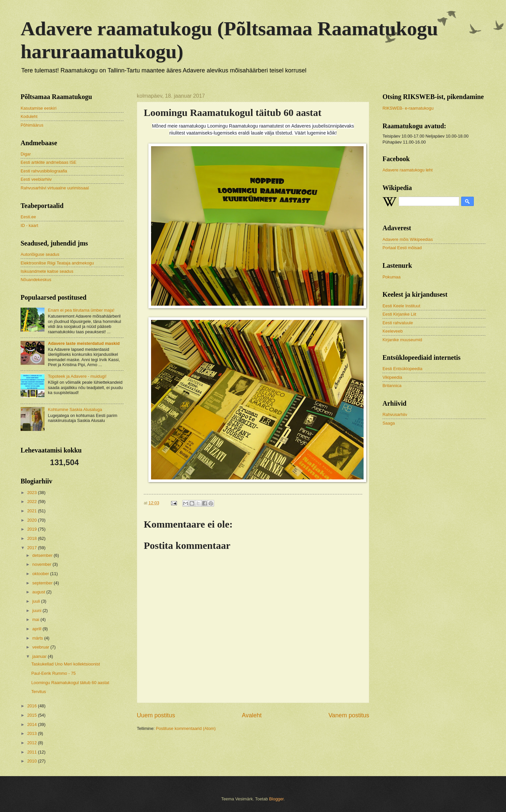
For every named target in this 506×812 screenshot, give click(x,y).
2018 (33, 538)
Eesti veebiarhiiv (36, 179)
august (39, 592)
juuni (37, 610)
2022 (33, 502)
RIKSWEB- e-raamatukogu (408, 108)
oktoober (41, 574)
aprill (37, 629)
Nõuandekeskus (36, 280)
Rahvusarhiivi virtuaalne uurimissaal (55, 188)
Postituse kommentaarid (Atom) (186, 728)
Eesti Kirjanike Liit (399, 314)
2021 (33, 511)
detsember (43, 555)
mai (36, 619)
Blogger (277, 799)
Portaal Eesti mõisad (402, 248)
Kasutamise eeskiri (39, 108)
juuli (37, 601)
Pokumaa (391, 277)
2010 (33, 761)
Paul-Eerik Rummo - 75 (53, 673)
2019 (33, 529)
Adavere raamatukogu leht (408, 170)
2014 (33, 724)
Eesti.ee (28, 217)
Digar (26, 154)
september (43, 583)
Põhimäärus (32, 125)
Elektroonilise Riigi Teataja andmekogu (57, 263)
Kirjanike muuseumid (402, 340)
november (42, 564)
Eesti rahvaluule (398, 323)
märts (38, 638)
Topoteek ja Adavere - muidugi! (77, 376)
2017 (33, 548)
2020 (33, 520)
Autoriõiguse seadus (40, 254)
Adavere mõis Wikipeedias (408, 239)
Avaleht (252, 715)
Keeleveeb (393, 331)
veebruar (41, 647)
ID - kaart (29, 225)
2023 (33, 493)
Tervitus (39, 692)
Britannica (392, 386)
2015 (33, 715)
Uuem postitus (156, 715)
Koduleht (29, 116)
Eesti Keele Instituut (401, 306)
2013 (33, 733)
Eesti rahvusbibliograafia (44, 171)
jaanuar (40, 656)
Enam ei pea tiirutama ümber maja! (81, 310)
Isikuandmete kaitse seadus (47, 271)
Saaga (389, 423)
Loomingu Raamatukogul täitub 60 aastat (70, 683)
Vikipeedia (392, 377)
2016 (33, 706)
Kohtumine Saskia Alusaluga (75, 409)
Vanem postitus (349, 715)
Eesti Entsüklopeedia (402, 369)
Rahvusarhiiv (395, 414)
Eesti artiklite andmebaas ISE (48, 162)
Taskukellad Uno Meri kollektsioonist (66, 664)
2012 (33, 743)
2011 (33, 752)
